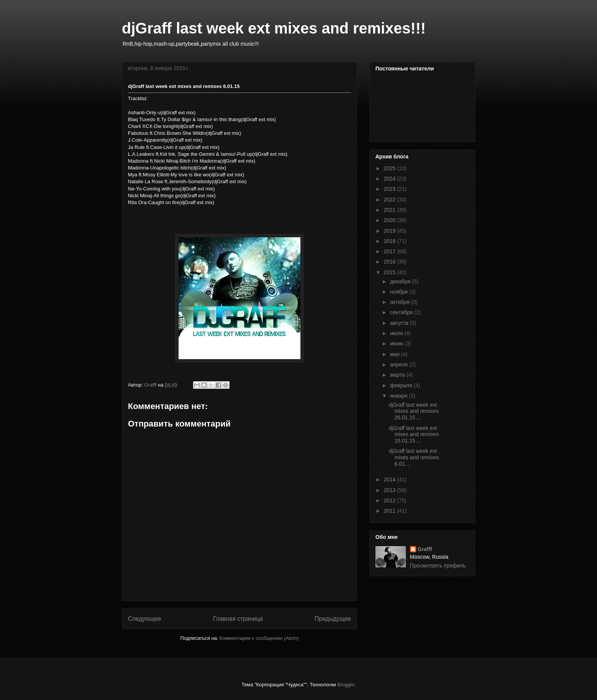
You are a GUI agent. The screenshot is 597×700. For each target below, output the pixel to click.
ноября (399, 292)
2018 (390, 241)
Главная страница (238, 619)
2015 (390, 272)
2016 (390, 262)
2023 (390, 189)
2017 (390, 251)
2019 (390, 231)
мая (395, 354)
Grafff (425, 549)
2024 (390, 179)
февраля (402, 385)
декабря (401, 281)
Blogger (346, 685)
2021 (390, 210)
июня (397, 344)
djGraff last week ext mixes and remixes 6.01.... (414, 457)
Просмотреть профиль (438, 566)
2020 (390, 220)
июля (397, 333)
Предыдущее (333, 619)
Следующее (144, 619)
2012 (390, 500)
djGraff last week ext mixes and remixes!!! (274, 28)
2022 (390, 200)
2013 (390, 490)
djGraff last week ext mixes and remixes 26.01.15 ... (414, 411)
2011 (390, 511)
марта (398, 375)
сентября (402, 312)
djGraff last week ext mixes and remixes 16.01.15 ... (414, 435)
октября (400, 302)
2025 (390, 168)
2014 (390, 479)
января (399, 396)
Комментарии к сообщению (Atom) (259, 638)
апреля (399, 364)
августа (400, 323)
